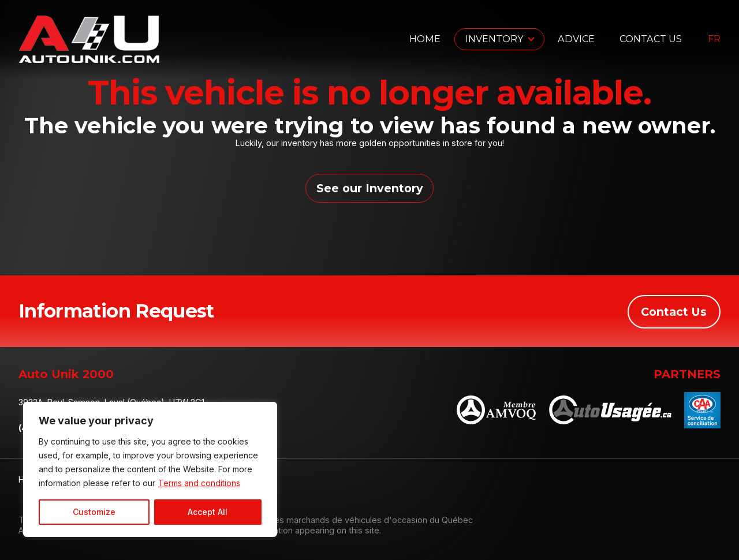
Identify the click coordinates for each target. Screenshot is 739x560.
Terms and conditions (199, 483)
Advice (576, 39)
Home (425, 39)
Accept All (208, 512)
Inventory (494, 39)
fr (714, 39)
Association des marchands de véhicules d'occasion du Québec (347, 520)
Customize (94, 512)
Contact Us (651, 39)
